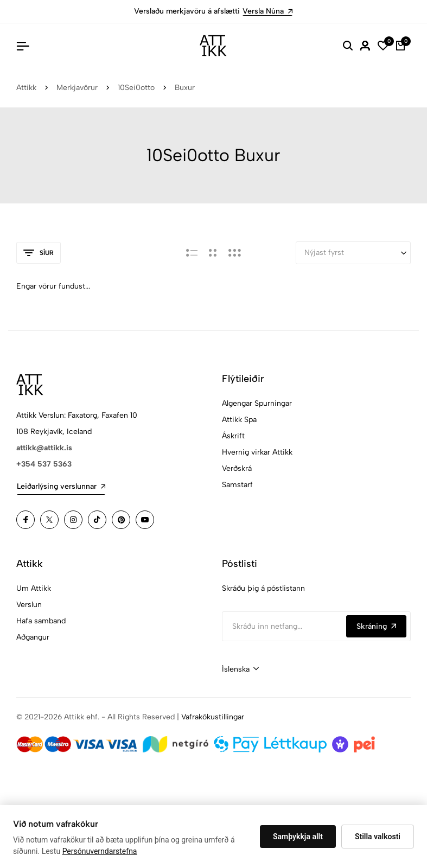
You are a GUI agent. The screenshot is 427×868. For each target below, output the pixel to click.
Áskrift (233, 436)
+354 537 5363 (44, 464)
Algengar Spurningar (257, 403)
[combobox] (240, 669)
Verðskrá (237, 468)
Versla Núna (267, 11)
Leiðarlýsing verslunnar (61, 486)
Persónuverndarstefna (100, 851)
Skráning (376, 626)
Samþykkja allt (298, 837)
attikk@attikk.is (44, 448)
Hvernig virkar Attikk (257, 452)
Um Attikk (34, 588)
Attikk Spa (239, 420)
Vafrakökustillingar (213, 717)
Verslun (29, 605)
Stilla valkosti (378, 837)
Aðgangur (33, 637)
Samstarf (237, 485)
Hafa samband (41, 621)
